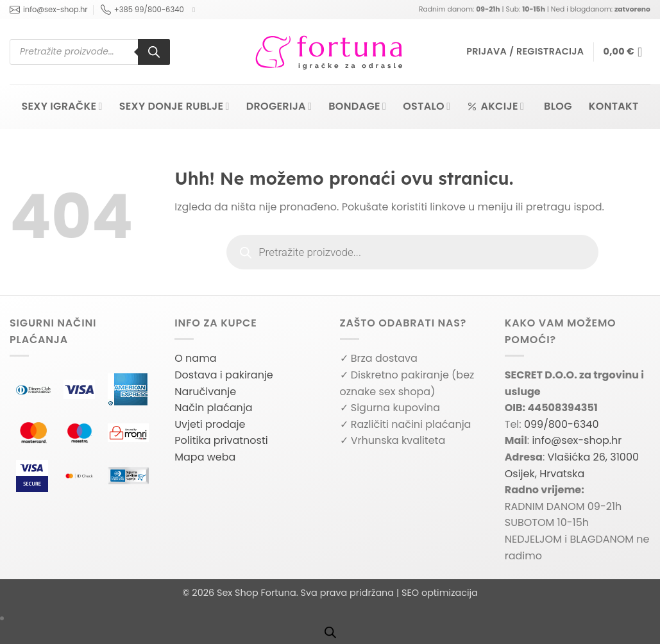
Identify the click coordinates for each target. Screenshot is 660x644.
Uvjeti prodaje (210, 424)
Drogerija (279, 106)
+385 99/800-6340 (142, 10)
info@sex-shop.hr (49, 10)
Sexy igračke (62, 106)
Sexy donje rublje (174, 106)
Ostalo (427, 106)
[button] (525, 52)
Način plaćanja (213, 408)
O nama (195, 358)
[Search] (154, 52)
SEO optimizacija (440, 593)
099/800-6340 (562, 424)
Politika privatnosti (221, 440)
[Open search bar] (330, 632)
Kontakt (614, 106)
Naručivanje (205, 392)
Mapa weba (205, 457)
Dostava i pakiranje (224, 375)
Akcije (495, 106)
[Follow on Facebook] (196, 10)
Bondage (357, 106)
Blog (558, 106)
